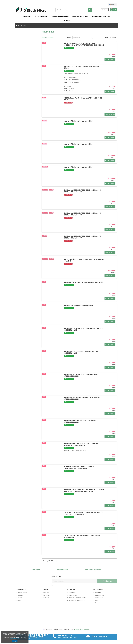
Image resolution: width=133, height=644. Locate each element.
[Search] (75, 10)
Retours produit (100, 596)
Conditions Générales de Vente (77, 599)
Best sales (44, 596)
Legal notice (72, 591)
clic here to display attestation (81, 628)
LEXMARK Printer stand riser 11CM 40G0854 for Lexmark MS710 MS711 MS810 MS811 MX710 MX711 (85, 489)
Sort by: (69, 38)
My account (99, 591)
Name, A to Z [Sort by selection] (77, 38)
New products (45, 594)
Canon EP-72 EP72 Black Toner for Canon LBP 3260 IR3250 (83, 67)
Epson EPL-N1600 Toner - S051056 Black (77, 304)
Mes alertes (99, 602)
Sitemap (16, 596)
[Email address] (75, 580)
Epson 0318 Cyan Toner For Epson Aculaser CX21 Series (82, 281)
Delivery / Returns (18, 591)
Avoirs (98, 599)
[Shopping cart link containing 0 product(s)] (117, 10)
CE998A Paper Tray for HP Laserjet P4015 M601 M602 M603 (84, 97)
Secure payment (73, 594)
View (110, 38)
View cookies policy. (15, 639)
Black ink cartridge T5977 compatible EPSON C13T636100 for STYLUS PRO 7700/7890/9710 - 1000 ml (84, 45)
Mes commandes (101, 594)
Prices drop (44, 591)
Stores (15, 599)
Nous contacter (101, 635)
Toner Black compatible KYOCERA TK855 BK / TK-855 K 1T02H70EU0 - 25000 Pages (82, 512)
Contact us (16, 594)
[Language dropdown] (117, 5)
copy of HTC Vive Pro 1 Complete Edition (77, 120)
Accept (15, 641)
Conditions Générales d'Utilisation (77, 596)
